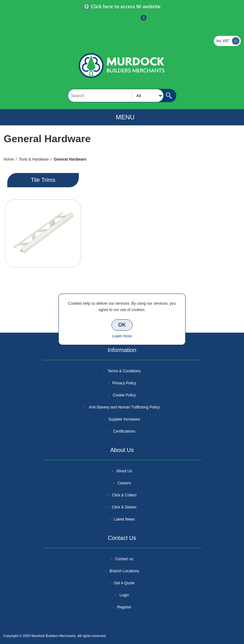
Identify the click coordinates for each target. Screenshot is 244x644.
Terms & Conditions (124, 371)
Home (9, 159)
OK (122, 325)
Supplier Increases (124, 419)
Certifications (124, 431)
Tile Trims (43, 180)
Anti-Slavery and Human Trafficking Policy (124, 407)
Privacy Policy (124, 383)
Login (124, 595)
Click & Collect (124, 495)
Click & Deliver (124, 507)
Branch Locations (124, 571)
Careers (124, 483)
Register (105, 21)
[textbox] (116, 96)
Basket (139, 21)
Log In (121, 21)
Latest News (124, 519)
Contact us (124, 559)
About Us (124, 471)
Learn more (122, 336)
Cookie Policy (124, 395)
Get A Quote (124, 583)
